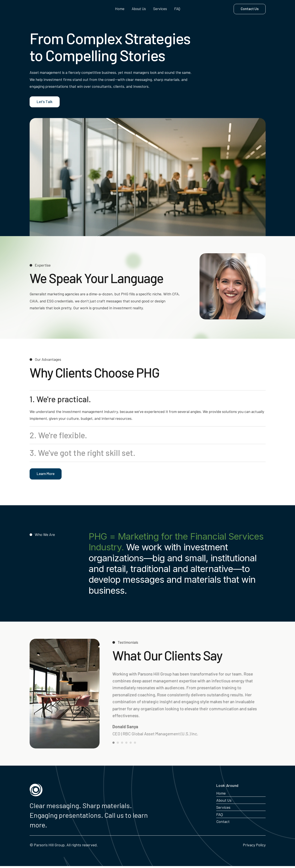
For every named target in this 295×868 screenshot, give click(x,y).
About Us (139, 9)
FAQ (177, 9)
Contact (223, 823)
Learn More (45, 475)
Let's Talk (44, 104)
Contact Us (250, 9)
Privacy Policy (254, 847)
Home (120, 9)
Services (160, 9)
